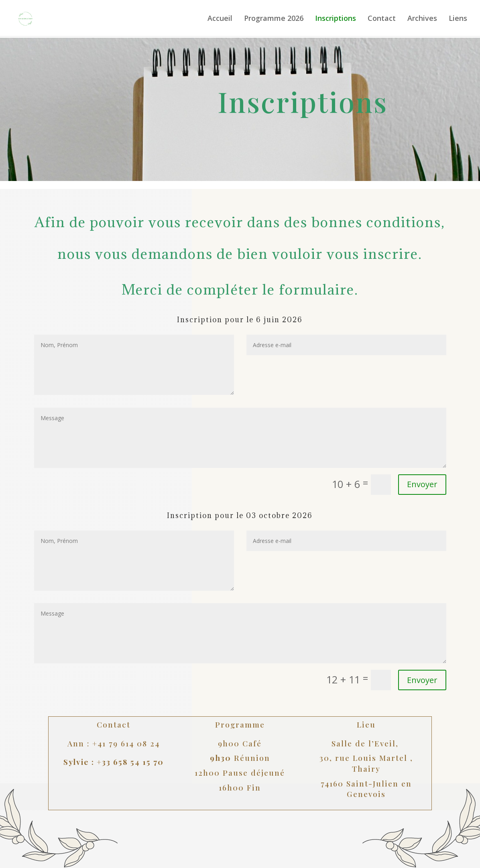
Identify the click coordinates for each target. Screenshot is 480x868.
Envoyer (422, 680)
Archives (422, 19)
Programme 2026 (274, 19)
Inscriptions (336, 19)
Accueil (220, 19)
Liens (458, 19)
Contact (382, 19)
